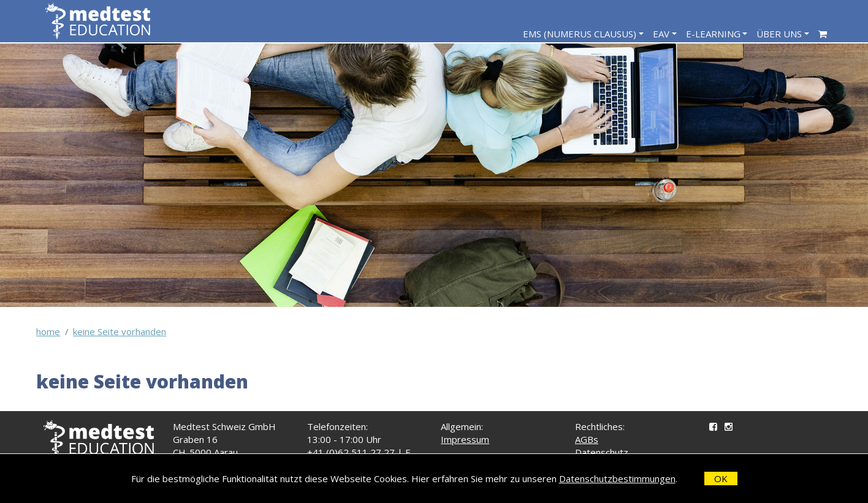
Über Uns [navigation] (779, 34)
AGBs (587, 439)
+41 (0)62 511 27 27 (351, 452)
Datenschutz (602, 452)
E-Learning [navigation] (713, 34)
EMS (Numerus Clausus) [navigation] (580, 34)
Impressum (465, 439)
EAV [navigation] (661, 34)
